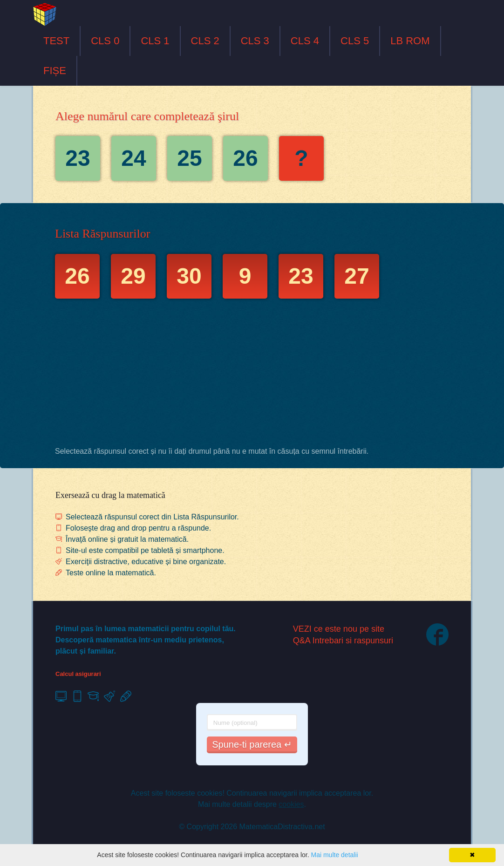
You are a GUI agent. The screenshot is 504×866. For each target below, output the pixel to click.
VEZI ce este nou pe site (339, 629)
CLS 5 (355, 41)
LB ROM (410, 41)
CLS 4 (305, 41)
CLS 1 (155, 41)
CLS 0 (105, 41)
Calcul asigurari (78, 674)
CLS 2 (205, 41)
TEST (56, 41)
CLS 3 (255, 41)
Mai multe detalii (334, 855)
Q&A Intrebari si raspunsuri (343, 641)
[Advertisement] (252, 375)
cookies (291, 804)
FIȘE (55, 71)
